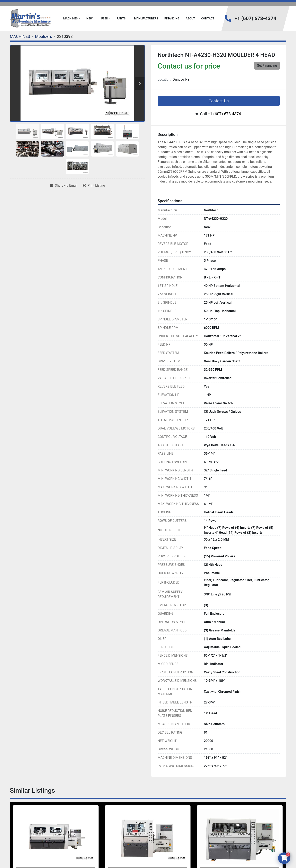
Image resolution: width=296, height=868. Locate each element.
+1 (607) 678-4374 (255, 18)
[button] (72, 19)
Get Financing (267, 66)
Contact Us (219, 101)
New (89, 18)
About (190, 18)
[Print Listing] (94, 186)
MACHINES (71, 18)
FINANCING (172, 18)
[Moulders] (43, 36)
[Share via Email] (64, 186)
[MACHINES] (20, 36)
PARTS (121, 18)
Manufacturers (146, 18)
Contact (208, 18)
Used (105, 18)
